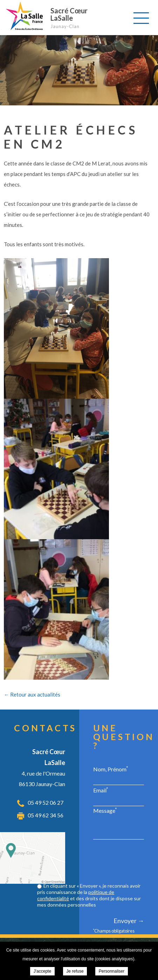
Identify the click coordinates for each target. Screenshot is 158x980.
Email (101, 790)
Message (105, 810)
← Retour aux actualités (32, 694)
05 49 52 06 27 (46, 802)
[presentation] (91, 862)
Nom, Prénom (111, 769)
